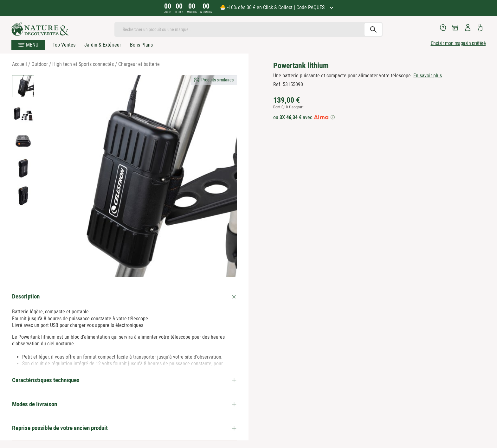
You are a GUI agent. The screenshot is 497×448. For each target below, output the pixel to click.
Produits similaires (217, 80)
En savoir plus (428, 76)
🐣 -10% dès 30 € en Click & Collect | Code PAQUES (273, 7)
